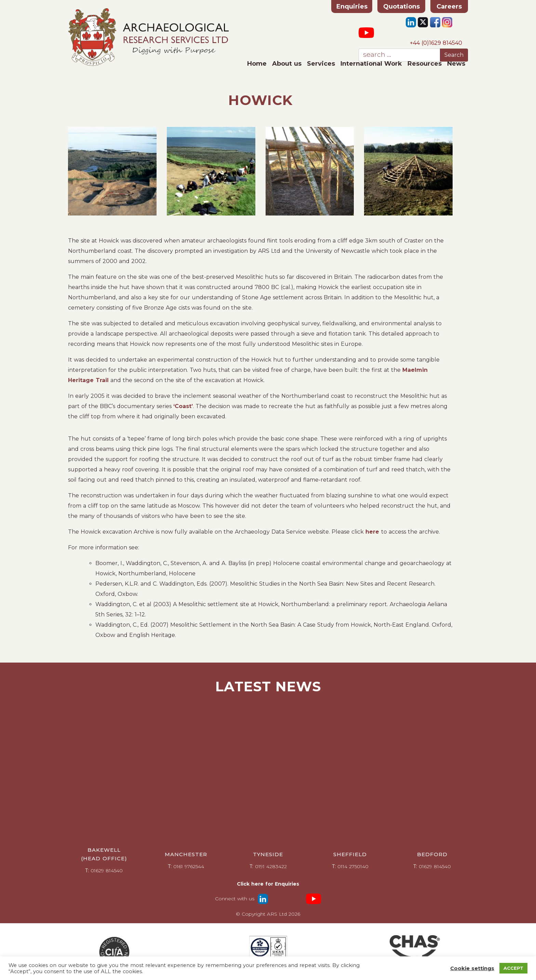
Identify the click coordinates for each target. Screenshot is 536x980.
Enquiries (352, 6)
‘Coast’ (183, 406)
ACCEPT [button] (513, 968)
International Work (371, 64)
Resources (425, 64)
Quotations (401, 6)
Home (257, 64)
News (456, 64)
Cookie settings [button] (472, 968)
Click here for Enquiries (268, 884)
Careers (449, 6)
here (373, 532)
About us (287, 64)
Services (321, 64)
